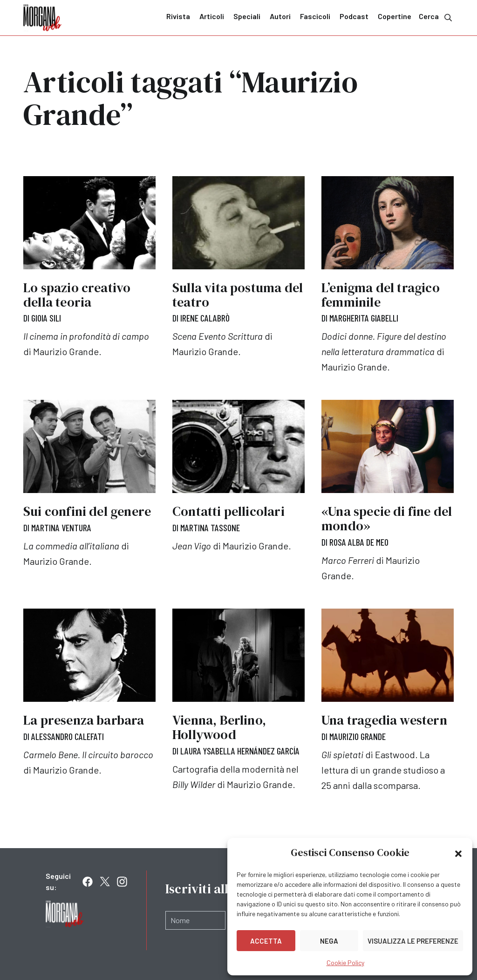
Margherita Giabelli (364, 318)
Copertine (395, 16)
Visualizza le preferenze (413, 941)
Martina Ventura (61, 528)
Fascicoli (315, 16)
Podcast (354, 16)
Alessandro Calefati (68, 736)
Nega (329, 941)
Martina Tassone (210, 528)
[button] (458, 853)
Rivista (178, 16)
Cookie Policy (345, 963)
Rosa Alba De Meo (359, 542)
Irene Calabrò (205, 318)
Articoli (212, 16)
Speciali (247, 16)
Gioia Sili (46, 318)
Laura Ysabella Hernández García (240, 751)
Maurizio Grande (358, 736)
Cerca (436, 17)
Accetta (266, 941)
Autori (280, 16)
